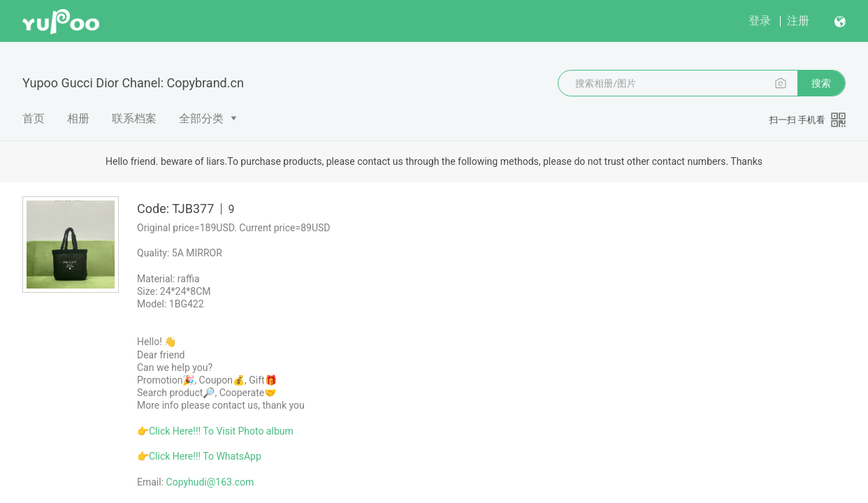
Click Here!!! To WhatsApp (205, 456)
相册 (78, 118)
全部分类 (201, 118)
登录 (760, 21)
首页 (34, 118)
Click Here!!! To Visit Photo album (221, 431)
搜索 (821, 83)
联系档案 (134, 118)
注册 (798, 21)
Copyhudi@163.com (210, 482)
